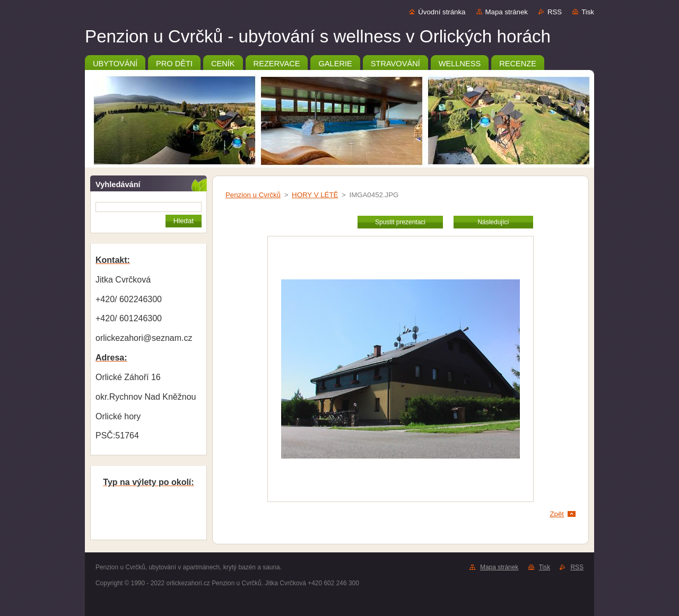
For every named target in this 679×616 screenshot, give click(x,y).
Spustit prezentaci (400, 222)
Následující (493, 222)
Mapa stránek (507, 12)
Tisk (588, 12)
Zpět (557, 514)
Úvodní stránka (442, 12)
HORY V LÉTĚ (315, 195)
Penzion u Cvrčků (253, 195)
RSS (555, 12)
